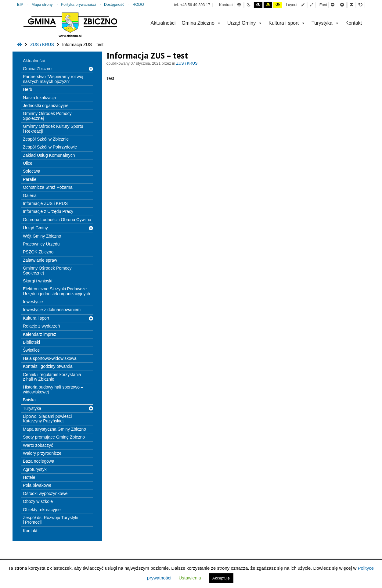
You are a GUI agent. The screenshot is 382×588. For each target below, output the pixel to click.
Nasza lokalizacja (39, 98)
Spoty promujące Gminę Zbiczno (54, 437)
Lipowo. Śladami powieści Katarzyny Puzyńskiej (47, 419)
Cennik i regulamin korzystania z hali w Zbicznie (52, 377)
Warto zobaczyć (38, 445)
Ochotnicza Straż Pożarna (48, 187)
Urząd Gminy (245, 23)
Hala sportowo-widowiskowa (50, 358)
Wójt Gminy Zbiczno (42, 236)
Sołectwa (32, 171)
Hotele (29, 477)
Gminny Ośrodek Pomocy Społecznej (47, 116)
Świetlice (31, 350)
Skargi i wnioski (38, 281)
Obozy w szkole (38, 501)
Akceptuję (221, 578)
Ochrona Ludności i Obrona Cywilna (57, 220)
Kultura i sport (287, 23)
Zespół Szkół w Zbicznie (46, 139)
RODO (138, 5)
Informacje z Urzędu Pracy (48, 211)
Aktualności (163, 23)
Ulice (28, 163)
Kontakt (354, 23)
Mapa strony (42, 5)
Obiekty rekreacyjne (42, 510)
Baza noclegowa (39, 461)
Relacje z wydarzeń (41, 326)
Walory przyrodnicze (42, 453)
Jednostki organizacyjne (46, 106)
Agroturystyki (35, 469)
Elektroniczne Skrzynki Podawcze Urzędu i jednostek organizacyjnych (56, 291)
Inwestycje (33, 302)
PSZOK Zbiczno (38, 252)
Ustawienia (190, 578)
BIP (20, 5)
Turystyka (325, 23)
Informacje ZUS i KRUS (45, 203)
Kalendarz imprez (40, 334)
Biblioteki (31, 342)
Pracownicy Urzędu (41, 244)
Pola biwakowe (37, 485)
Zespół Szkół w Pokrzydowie (50, 147)
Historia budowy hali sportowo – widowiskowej (53, 389)
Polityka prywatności (78, 5)
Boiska (29, 400)
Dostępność (114, 5)
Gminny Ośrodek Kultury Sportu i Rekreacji (53, 129)
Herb (27, 89)
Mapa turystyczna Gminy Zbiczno (54, 429)
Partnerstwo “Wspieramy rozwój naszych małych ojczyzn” (53, 79)
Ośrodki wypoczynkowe (45, 493)
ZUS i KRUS (42, 45)
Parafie (30, 179)
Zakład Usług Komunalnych (49, 155)
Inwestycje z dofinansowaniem (52, 310)
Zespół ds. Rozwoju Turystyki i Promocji (50, 520)
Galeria (30, 195)
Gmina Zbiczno (201, 23)
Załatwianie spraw (40, 260)
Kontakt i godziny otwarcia (48, 366)
